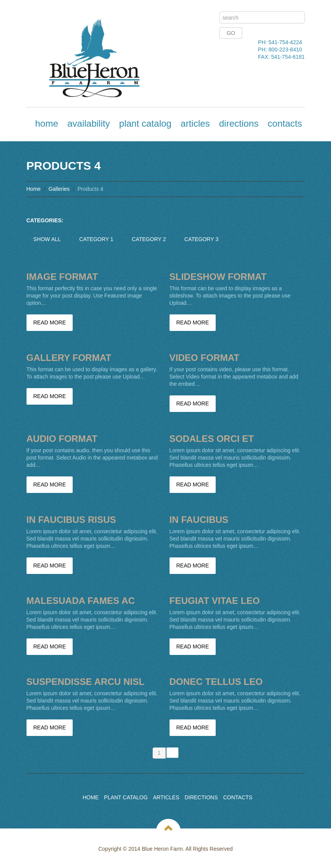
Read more (50, 322)
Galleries (59, 189)
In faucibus (199, 520)
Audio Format (62, 439)
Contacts (285, 123)
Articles (195, 123)
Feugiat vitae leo (215, 601)
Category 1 (96, 239)
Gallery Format (69, 358)
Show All (47, 239)
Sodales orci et (212, 439)
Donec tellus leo (216, 682)
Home (47, 123)
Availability (89, 123)
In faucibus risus (71, 520)
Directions (239, 123)
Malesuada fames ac (81, 601)
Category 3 (202, 239)
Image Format (62, 277)
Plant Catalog (145, 123)
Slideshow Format (218, 277)
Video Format (205, 358)
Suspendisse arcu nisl (86, 682)
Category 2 (149, 239)
